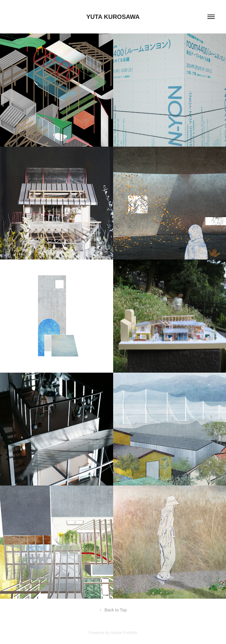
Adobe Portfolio (124, 633)
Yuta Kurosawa (113, 17)
